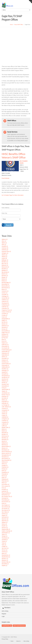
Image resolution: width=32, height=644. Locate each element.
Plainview (5, 481)
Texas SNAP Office (19, 25)
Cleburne (5, 301)
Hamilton (5, 369)
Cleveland (5, 303)
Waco (4, 553)
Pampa (4, 469)
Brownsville (6, 286)
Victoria (5, 552)
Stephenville (6, 529)
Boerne (5, 274)
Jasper (4, 391)
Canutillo (5, 295)
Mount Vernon (6, 453)
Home (11, 25)
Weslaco (5, 559)
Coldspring (5, 305)
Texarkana (5, 538)
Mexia (4, 441)
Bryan (4, 289)
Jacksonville (6, 389)
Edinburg (5, 336)
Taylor (4, 534)
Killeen (4, 400)
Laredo (4, 412)
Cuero (4, 317)
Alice (4, 241)
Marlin (4, 431)
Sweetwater (6, 533)
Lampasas (5, 410)
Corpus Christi (6, 312)
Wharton (5, 560)
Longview (5, 422)
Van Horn (5, 548)
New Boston (6, 458)
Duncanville (6, 331)
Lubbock (5, 424)
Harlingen (5, 370)
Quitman (5, 491)
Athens (4, 255)
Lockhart (5, 421)
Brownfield (5, 284)
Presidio (5, 490)
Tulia (4, 543)
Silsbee (5, 522)
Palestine (5, 467)
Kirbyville (5, 403)
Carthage (5, 296)
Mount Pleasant (7, 452)
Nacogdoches (6, 455)
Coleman (5, 307)
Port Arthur (5, 484)
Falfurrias (5, 345)
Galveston (5, 353)
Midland (5, 443)
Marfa (4, 429)
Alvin (4, 245)
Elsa (4, 339)
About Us (18, 641)
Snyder (4, 526)
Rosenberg (6, 500)
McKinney (5, 436)
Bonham (5, 276)
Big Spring (5, 272)
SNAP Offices (16, 5)
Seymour (5, 519)
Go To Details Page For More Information (13, 195)
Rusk (4, 503)
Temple (5, 536)
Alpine (4, 243)
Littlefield (5, 417)
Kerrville (5, 398)
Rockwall (5, 498)
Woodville (5, 564)
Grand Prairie (6, 364)
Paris (4, 471)
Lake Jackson (6, 407)
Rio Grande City (7, 496)
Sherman (5, 521)
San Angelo (6, 505)
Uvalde (4, 547)
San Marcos (6, 510)
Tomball (5, 540)
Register (4, 614)
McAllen (5, 434)
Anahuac (5, 248)
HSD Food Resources (19, 626)
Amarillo (5, 246)
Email (3, 178)
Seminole (5, 517)
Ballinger (5, 260)
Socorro (5, 528)
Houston (5, 384)
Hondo (4, 383)
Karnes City (6, 395)
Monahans (5, 450)
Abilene (5, 239)
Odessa (5, 462)
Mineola (5, 445)
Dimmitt (5, 327)
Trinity (4, 541)
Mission (5, 448)
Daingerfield (6, 319)
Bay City (5, 264)
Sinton (4, 524)
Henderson (6, 377)
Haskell (5, 372)
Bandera (5, 262)
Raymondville (6, 493)
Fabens (5, 343)
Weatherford (6, 557)
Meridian (5, 438)
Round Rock (6, 502)
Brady (4, 281)
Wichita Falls (6, 562)
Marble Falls (6, 427)
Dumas (4, 329)
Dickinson (5, 326)
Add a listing (5, 611)
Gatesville (5, 355)
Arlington (5, 253)
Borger (4, 277)
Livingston (5, 419)
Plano (4, 483)
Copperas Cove (7, 310)
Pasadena (5, 472)
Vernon (4, 550)
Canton (5, 293)
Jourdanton (6, 393)
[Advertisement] (16, 44)
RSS (3, 608)
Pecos (4, 476)
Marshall (5, 433)
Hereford (5, 379)
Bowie (4, 279)
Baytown (5, 265)
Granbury (5, 362)
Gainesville (6, 352)
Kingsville (5, 402)
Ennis (4, 341)
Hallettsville (6, 367)
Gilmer (4, 357)
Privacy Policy (5, 639)
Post (4, 488)
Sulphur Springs (7, 531)
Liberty (4, 414)
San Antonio (6, 507)
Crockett (5, 314)
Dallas (4, 320)
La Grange (5, 405)
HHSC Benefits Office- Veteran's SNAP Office (14, 156)
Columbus (5, 308)
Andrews (5, 250)
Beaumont (5, 267)
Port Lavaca (6, 486)
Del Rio (5, 322)
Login (3, 616)
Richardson (6, 495)
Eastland (5, 334)
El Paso (5, 338)
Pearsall (5, 474)
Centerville (5, 298)
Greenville (5, 365)
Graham (5, 360)
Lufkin (4, 426)
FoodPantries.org (7, 626)
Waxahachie (6, 555)
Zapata (4, 565)
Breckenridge (6, 282)
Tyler (4, 545)
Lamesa (5, 408)
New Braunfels (6, 460)
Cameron (5, 291)
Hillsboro (5, 381)
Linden (4, 415)
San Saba (5, 512)
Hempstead (6, 376)
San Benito (6, 509)
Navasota (5, 457)
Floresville (5, 346)
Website (7, 178)
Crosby (4, 315)
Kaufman (5, 396)
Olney (4, 464)
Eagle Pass (6, 333)
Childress (5, 300)
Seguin (4, 515)
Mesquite (5, 440)
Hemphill (5, 374)
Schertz (5, 514)
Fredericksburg (7, 350)
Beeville (5, 269)
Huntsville (5, 386)
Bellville (5, 270)
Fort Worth (5, 348)
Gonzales (5, 358)
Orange (5, 465)
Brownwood (6, 288)
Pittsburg (5, 479)
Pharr (4, 477)
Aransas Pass (6, 251)
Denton (5, 324)
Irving (4, 388)
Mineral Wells (6, 446)
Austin (4, 258)
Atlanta (4, 257)
